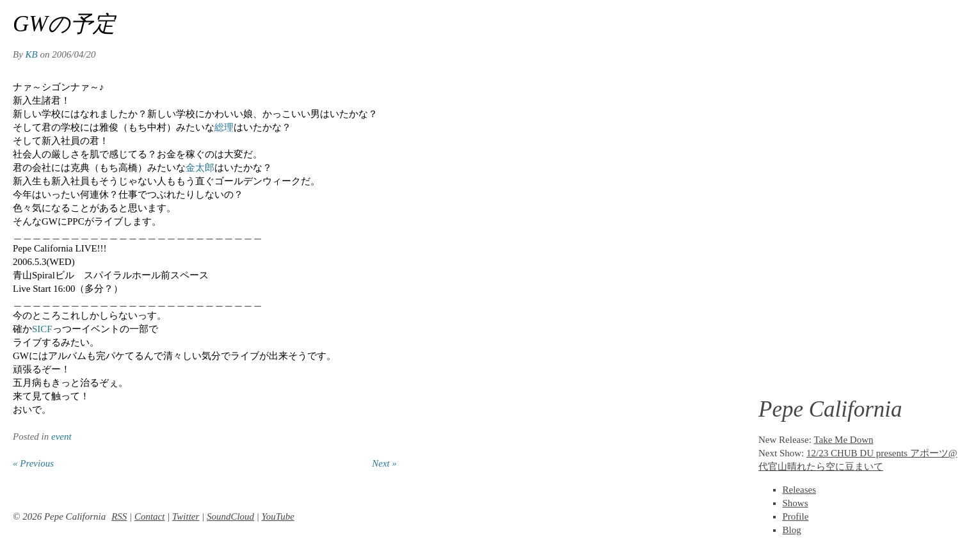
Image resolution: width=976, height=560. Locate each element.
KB (32, 54)
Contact (150, 516)
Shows (796, 503)
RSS (119, 516)
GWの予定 (64, 24)
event (61, 436)
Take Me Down (843, 440)
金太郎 (200, 168)
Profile (796, 516)
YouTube (278, 516)
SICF (42, 329)
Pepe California (830, 409)
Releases (799, 490)
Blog (792, 530)
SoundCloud (230, 516)
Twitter (186, 516)
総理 (224, 127)
